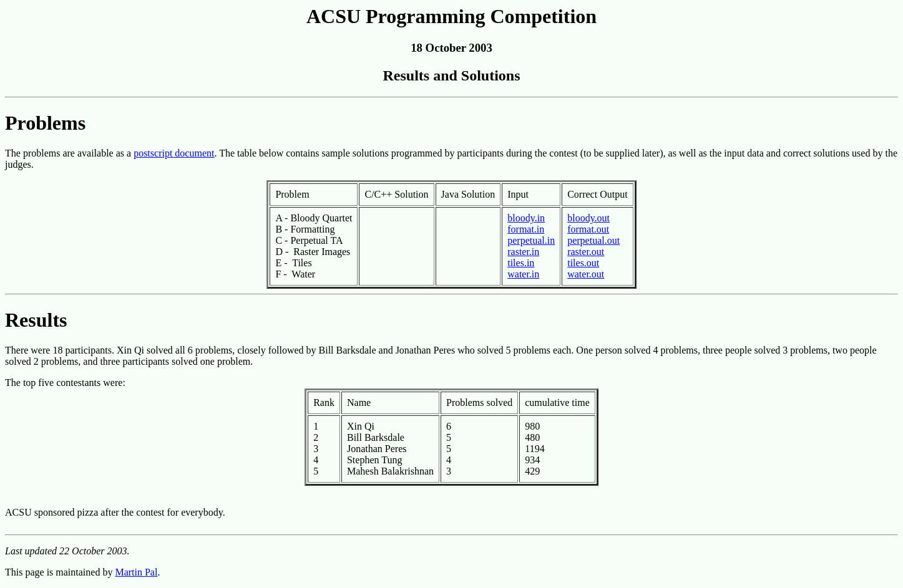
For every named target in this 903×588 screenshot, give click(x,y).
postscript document (174, 153)
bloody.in (526, 218)
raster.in (523, 252)
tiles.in (521, 263)
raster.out (586, 252)
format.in (526, 229)
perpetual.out (593, 240)
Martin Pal (136, 572)
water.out (586, 274)
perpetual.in (531, 240)
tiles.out (583, 263)
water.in (523, 274)
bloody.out (588, 218)
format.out (588, 229)
